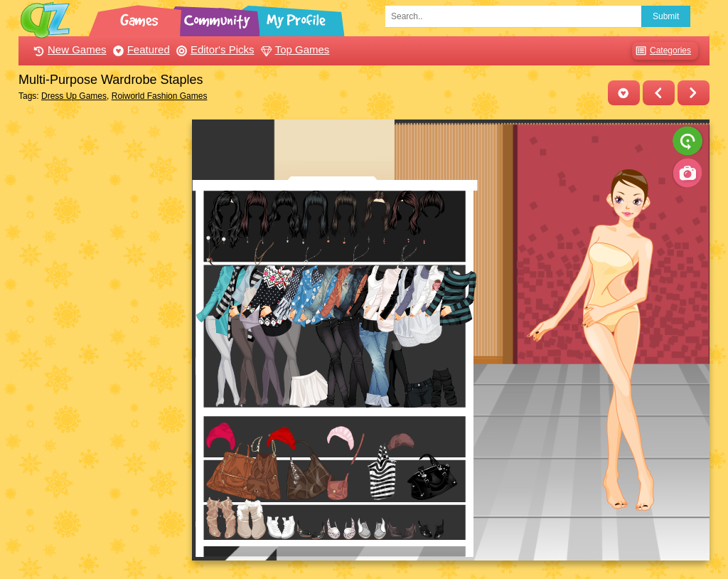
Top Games (294, 49)
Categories (662, 51)
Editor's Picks (214, 49)
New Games (68, 49)
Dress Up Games (74, 96)
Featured (140, 49)
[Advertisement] (101, 333)
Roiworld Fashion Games (160, 96)
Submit (666, 16)
